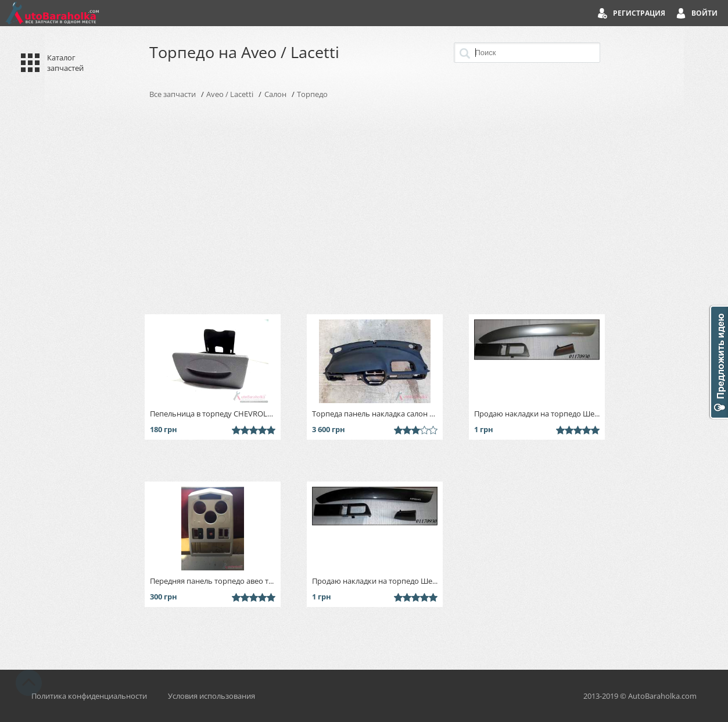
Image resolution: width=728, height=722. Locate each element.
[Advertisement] (364, 207)
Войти (704, 13)
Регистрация (639, 13)
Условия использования (211, 696)
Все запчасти (173, 94)
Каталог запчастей (65, 63)
